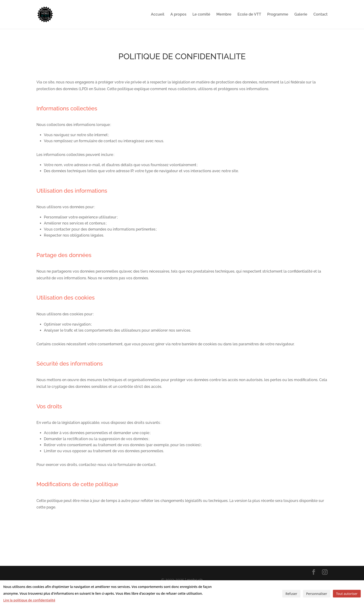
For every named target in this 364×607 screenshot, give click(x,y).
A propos (178, 15)
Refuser (291, 594)
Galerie (301, 15)
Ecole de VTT (249, 15)
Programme (278, 15)
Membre (224, 15)
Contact (320, 15)
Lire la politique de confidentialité (29, 600)
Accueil (158, 15)
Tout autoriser (347, 594)
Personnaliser (317, 594)
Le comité (201, 15)
